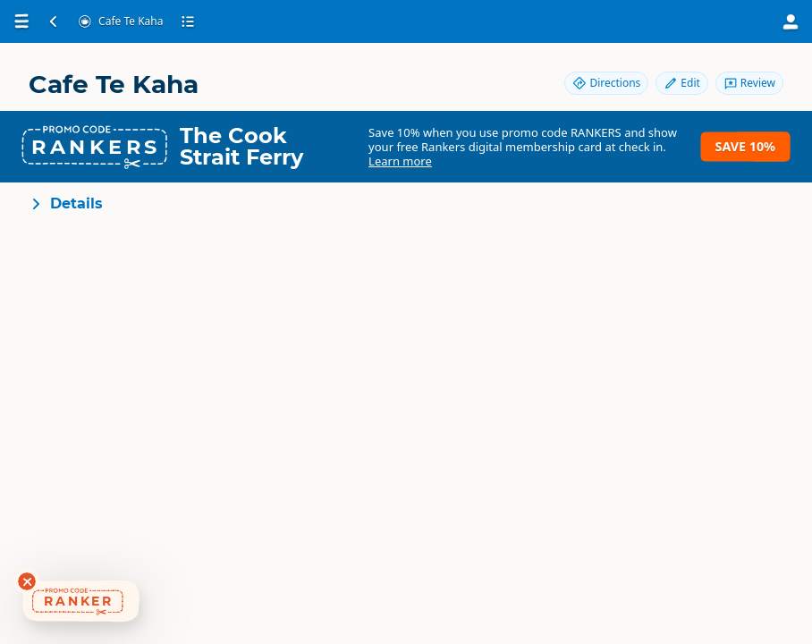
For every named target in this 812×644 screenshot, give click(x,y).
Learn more (400, 161)
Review (749, 83)
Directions (606, 83)
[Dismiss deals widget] (27, 581)
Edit (681, 83)
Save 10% (745, 146)
